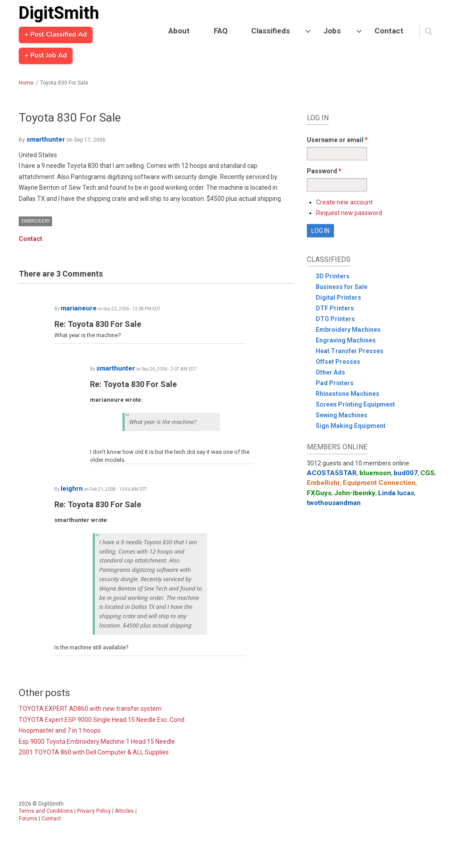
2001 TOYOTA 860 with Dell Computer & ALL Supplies (94, 752)
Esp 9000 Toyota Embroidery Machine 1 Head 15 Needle (97, 742)
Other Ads (330, 372)
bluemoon (375, 473)
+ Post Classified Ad (56, 35)
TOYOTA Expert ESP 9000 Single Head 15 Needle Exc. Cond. (102, 720)
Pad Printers (335, 383)
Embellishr (324, 483)
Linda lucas (396, 493)
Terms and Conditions (46, 811)
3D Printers (333, 276)
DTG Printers (335, 319)
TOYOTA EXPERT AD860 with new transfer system (90, 709)
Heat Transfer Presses (350, 351)
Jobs (332, 31)
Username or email (337, 140)
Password (324, 171)
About (179, 31)
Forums (28, 819)
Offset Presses (338, 362)
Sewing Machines (342, 415)
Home (26, 83)
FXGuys (319, 493)
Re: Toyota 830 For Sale (98, 324)
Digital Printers (338, 297)
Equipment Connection (379, 483)
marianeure (79, 308)
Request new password (349, 213)
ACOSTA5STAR (332, 473)
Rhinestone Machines (348, 394)
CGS (427, 473)
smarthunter (46, 139)
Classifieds (271, 31)
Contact (389, 31)
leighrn (72, 489)
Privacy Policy (94, 811)
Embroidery (35, 221)
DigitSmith (59, 13)
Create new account (344, 202)
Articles (124, 811)
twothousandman (334, 503)
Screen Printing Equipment (355, 404)
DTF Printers (335, 308)
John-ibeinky (355, 493)
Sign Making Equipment (351, 426)
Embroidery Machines (348, 330)
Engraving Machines (346, 340)
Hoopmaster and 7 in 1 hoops (60, 730)
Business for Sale (342, 287)
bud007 (406, 473)
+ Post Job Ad (46, 56)
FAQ (221, 31)
